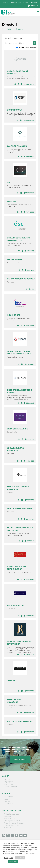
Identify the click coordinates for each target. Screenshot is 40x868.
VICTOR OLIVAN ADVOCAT (20, 721)
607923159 (29, 691)
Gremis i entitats (10, 786)
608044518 (29, 655)
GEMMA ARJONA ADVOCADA (21, 279)
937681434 (29, 519)
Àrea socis (34, 5)
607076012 (29, 616)
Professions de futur (12, 814)
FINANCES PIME (15, 260)
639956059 (29, 580)
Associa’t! (35, 2)
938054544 (29, 732)
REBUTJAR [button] (20, 858)
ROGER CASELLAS (16, 605)
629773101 (29, 439)
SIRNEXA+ (12, 680)
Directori (26, 2)
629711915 (30, 270)
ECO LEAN (12, 202)
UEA (4, 2)
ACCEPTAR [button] (13, 862)
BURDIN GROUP (15, 110)
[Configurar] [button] (8, 858)
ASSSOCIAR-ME (20, 759)
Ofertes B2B (8, 804)
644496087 (29, 120)
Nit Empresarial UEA (12, 821)
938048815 (29, 403)
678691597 (29, 157)
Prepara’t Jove (9, 819)
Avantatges (8, 797)
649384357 (29, 461)
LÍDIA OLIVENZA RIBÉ (17, 429)
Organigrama (9, 782)
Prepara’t (7, 816)
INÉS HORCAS (14, 315)
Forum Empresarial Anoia (14, 823)
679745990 (29, 212)
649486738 (29, 713)
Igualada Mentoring (11, 825)
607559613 (29, 364)
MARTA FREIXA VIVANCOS (20, 509)
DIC (9, 182)
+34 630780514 (28, 84)
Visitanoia (7, 828)
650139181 (30, 541)
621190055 (30, 251)
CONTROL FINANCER (17, 146)
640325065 (29, 326)
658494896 (29, 193)
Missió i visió (8, 784)
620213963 (29, 500)
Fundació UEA (16, 2)
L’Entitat (7, 779)
